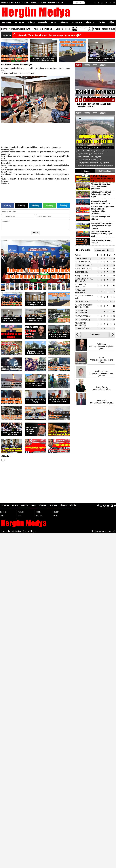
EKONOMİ (20, 23)
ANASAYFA (7, 23)
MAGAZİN (43, 23)
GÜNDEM (64, 23)
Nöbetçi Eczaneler (38, 3)
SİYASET (90, 23)
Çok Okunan (85, 171)
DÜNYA (31, 23)
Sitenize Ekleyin (29, 531)
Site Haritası (16, 531)
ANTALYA (7, 73)
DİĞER (112, 23)
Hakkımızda (15, 3)
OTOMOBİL (77, 23)
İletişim (26, 3)
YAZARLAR (95, 335)
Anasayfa (5, 3)
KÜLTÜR (101, 23)
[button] (14, 34)
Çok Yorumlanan (105, 171)
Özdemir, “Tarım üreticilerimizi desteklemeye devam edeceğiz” (50, 35)
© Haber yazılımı (104, 531)
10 (113, 100)
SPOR (54, 23)
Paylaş (8, 205)
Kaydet (35, 233)
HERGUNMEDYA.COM (56, 3)
